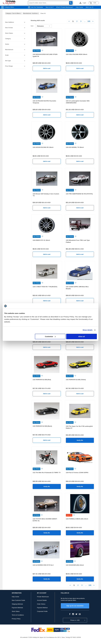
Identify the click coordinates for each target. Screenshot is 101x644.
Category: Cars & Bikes (14, 13)
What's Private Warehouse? (65, 7)
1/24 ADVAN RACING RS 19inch (43, 147)
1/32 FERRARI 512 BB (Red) (42, 380)
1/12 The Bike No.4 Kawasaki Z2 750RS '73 (47, 473)
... (85, 21)
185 (89, 21)
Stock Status (16, 611)
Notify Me (80, 440)
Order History (41, 604)
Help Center (79, 7)
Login (84, 3)
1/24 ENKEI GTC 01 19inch (41, 240)
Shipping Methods (17, 604)
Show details (88, 330)
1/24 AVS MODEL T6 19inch (75, 147)
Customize (50, 336)
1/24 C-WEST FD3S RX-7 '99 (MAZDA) (45, 287)
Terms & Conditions (18, 615)
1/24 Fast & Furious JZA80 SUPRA (77, 473)
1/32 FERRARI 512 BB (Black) (42, 426)
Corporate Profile (42, 611)
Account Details (42, 600)
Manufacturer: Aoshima (31, 13)
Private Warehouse (43, 597)
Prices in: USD (75, 620)
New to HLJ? (50, 7)
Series (7, 44)
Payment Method (42, 608)
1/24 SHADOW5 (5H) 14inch (75, 565)
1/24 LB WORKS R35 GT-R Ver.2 (43, 565)
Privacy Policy (16, 619)
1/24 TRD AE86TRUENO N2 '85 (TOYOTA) (79, 194)
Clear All (43, 13)
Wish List (90, 7)
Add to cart (47, 68)
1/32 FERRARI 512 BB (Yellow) (76, 380)
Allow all (82, 336)
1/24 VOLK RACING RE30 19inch (77, 54)
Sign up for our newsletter (75, 606)
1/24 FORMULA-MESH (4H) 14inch (77, 519)
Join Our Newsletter (37, 7)
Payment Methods (17, 608)
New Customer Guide (18, 600)
